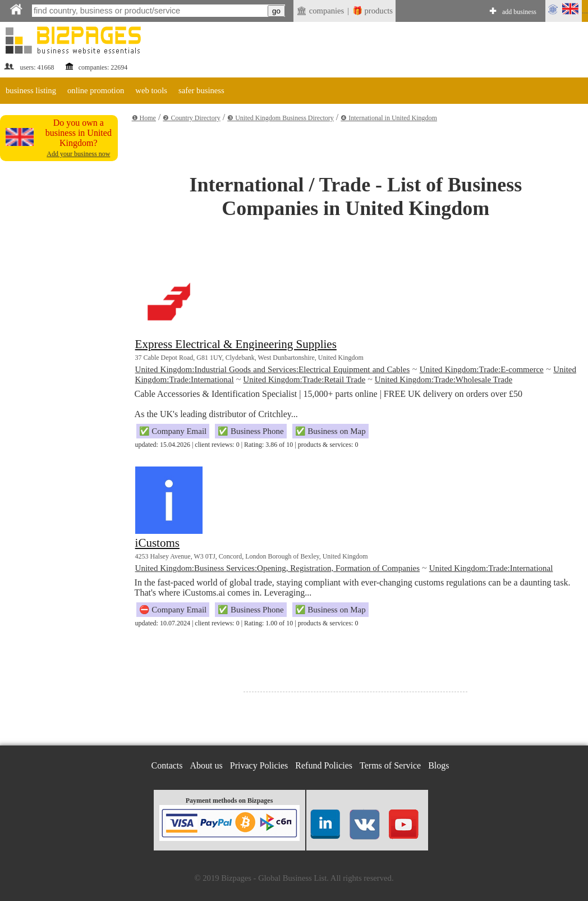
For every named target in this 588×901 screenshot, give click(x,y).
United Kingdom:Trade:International (491, 568)
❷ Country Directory (191, 118)
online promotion (96, 90)
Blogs (438, 765)
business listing (31, 90)
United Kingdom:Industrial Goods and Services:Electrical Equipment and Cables (273, 369)
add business (519, 12)
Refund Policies (324, 765)
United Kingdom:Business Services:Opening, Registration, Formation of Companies (277, 568)
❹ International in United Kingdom (389, 118)
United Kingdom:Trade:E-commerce (482, 369)
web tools (151, 90)
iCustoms (157, 543)
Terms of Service (390, 765)
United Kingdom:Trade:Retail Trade (304, 379)
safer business (201, 90)
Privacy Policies (259, 765)
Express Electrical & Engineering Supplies (236, 344)
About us (206, 765)
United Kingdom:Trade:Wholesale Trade (444, 379)
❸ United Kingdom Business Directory (281, 118)
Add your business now (78, 154)
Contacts (167, 765)
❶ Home (144, 118)
